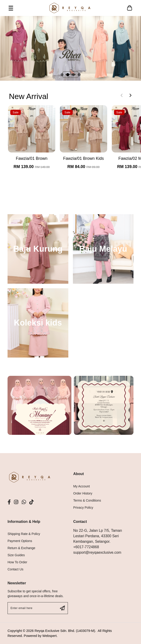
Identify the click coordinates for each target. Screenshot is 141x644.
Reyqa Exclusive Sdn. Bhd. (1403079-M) (65, 631)
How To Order (17, 562)
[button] (62, 75)
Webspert (49, 636)
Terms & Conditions (87, 500)
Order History (83, 493)
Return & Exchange (21, 548)
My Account (82, 486)
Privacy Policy (83, 508)
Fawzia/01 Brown (32, 158)
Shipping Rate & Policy (24, 534)
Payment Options (20, 541)
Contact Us (15, 569)
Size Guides (16, 555)
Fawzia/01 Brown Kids (83, 158)
